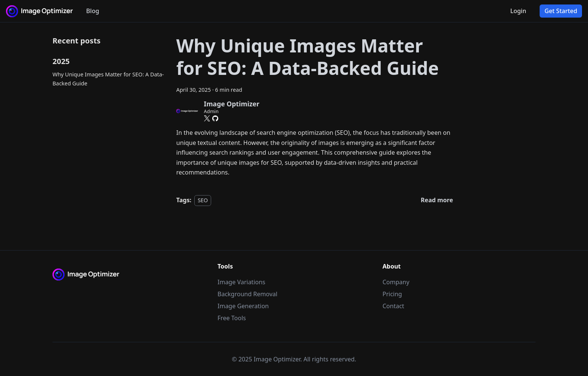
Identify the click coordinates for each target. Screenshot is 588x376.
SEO (203, 200)
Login (518, 11)
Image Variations (241, 282)
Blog (93, 11)
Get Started (561, 11)
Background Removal (247, 294)
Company (396, 282)
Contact (393, 306)
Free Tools (232, 318)
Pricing (392, 294)
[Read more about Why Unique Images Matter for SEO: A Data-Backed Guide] (437, 200)
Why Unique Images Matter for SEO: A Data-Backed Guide (108, 79)
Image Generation (243, 306)
